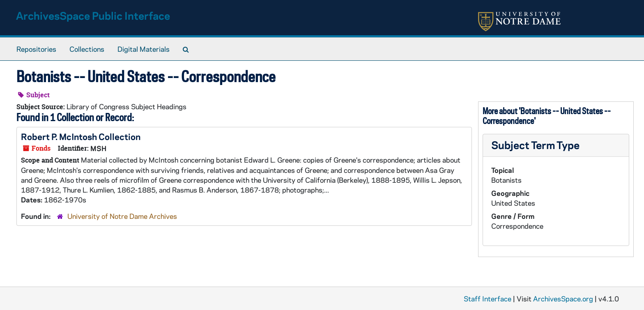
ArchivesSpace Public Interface (93, 15)
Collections (87, 49)
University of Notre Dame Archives (122, 216)
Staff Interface (488, 299)
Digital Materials (144, 49)
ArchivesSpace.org (563, 299)
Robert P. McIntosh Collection (81, 136)
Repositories (36, 49)
